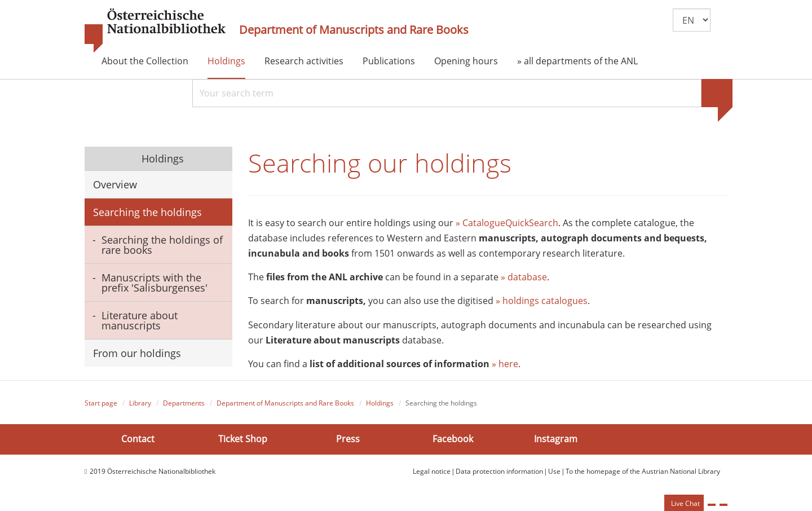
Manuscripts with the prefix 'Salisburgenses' (155, 283)
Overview (115, 184)
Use (554, 471)
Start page (101, 403)
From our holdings (137, 353)
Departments (184, 403)
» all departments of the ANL (577, 61)
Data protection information (499, 471)
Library (140, 403)
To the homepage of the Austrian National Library (643, 471)
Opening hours (466, 61)
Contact (138, 439)
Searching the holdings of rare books (162, 245)
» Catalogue (480, 223)
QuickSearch (532, 223)
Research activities (304, 61)
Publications (389, 61)
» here (505, 364)
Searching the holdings (147, 212)
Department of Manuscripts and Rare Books (354, 30)
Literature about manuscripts (140, 320)
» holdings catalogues (542, 301)
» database (524, 277)
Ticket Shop (243, 439)
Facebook (453, 439)
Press (348, 439)
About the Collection (145, 61)
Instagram (556, 439)
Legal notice (432, 471)
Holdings (226, 61)
